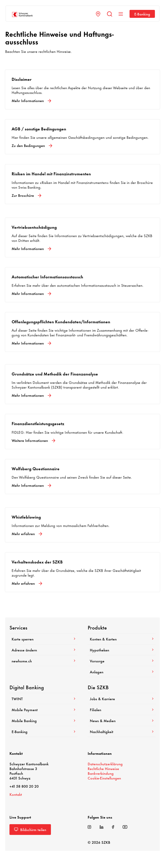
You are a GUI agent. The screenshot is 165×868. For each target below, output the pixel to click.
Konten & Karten (122, 639)
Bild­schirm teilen (30, 829)
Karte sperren (43, 639)
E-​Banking (142, 14)
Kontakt (16, 794)
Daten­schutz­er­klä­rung (105, 764)
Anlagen (122, 672)
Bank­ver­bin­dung (101, 773)
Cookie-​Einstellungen (104, 778)
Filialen (122, 709)
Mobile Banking (43, 720)
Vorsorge (122, 661)
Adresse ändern (43, 650)
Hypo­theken (122, 650)
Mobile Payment (43, 709)
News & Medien (122, 720)
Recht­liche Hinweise (103, 768)
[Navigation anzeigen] (121, 14)
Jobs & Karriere (122, 698)
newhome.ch (43, 661)
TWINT (43, 698)
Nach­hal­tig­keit (122, 731)
